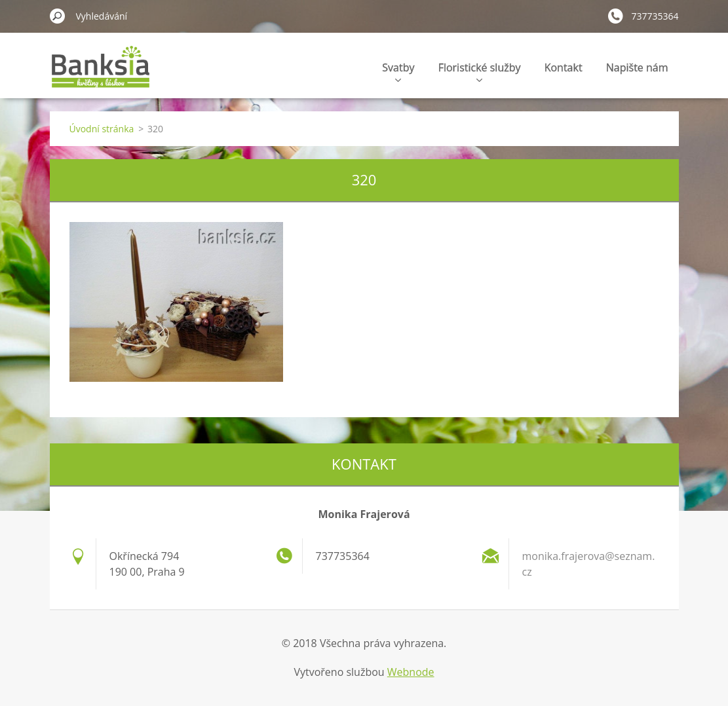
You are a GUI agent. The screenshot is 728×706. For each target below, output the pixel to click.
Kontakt (564, 67)
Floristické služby (480, 71)
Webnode (411, 672)
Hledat (58, 16)
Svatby (398, 71)
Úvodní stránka (102, 129)
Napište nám (637, 67)
